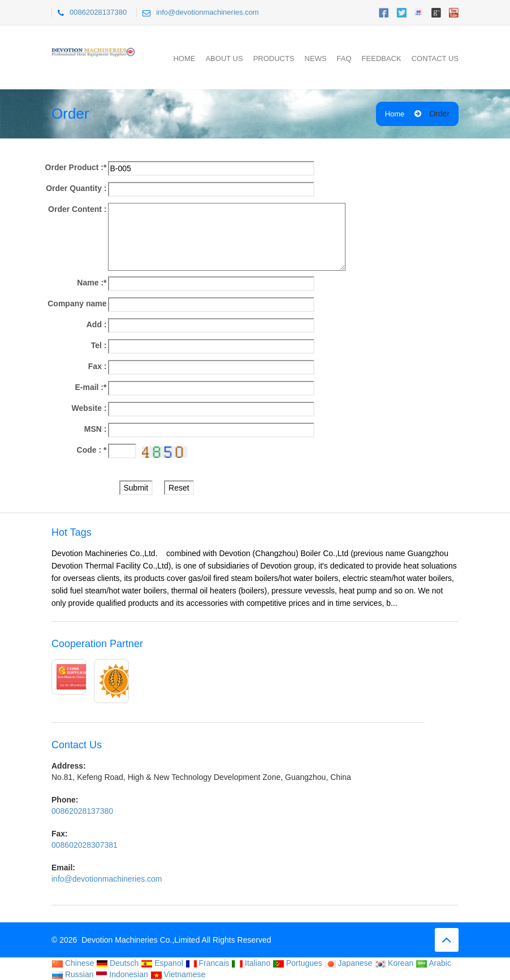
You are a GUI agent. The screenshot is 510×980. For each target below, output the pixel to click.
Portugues (297, 963)
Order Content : (77, 209)
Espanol (162, 963)
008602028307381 (85, 845)
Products (274, 58)
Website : (89, 408)
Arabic (433, 963)
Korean (394, 963)
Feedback (382, 58)
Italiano (251, 963)
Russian (72, 974)
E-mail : (90, 387)
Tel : (99, 345)
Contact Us (435, 58)
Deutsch (117, 963)
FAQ (344, 58)
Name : (92, 283)
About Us (224, 58)
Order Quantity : (76, 188)
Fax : (98, 366)
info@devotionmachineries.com (208, 12)
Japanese (349, 963)
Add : (97, 324)
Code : (92, 450)
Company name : (77, 304)
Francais (208, 963)
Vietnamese (178, 974)
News (316, 58)
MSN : (96, 429)
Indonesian (122, 974)
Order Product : (76, 167)
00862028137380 (98, 12)
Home (184, 58)
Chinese (73, 963)
